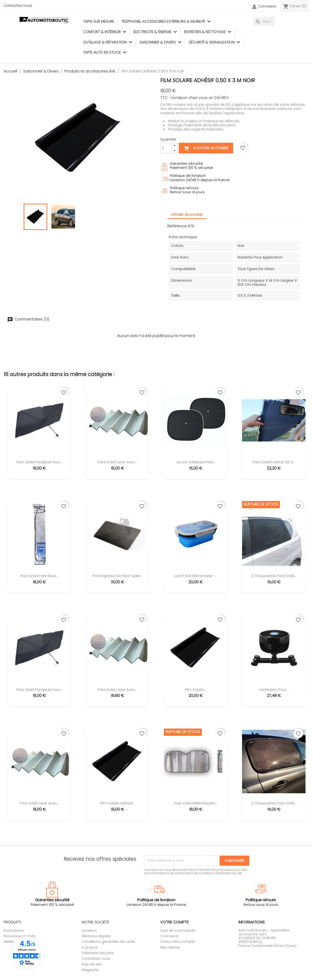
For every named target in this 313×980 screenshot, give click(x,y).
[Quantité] (166, 148)
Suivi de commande (178, 930)
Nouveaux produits (20, 936)
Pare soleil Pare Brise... (39, 576)
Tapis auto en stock (105, 52)
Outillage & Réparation (108, 42)
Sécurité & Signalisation (214, 42)
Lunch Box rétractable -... (196, 576)
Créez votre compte (178, 942)
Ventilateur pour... (274, 690)
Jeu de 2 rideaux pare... (196, 462)
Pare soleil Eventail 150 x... (274, 462)
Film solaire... (196, 690)
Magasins (90, 970)
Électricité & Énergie (155, 32)
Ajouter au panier (206, 148)
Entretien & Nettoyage (208, 32)
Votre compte (174, 922)
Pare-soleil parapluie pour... (39, 462)
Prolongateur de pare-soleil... (118, 576)
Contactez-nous (18, 6)
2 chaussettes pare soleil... (274, 576)
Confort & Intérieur (105, 32)
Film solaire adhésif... (117, 803)
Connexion (169, 936)
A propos (90, 947)
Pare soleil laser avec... (118, 462)
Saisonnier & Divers (160, 42)
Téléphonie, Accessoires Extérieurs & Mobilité (166, 21)
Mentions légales (96, 936)
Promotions (14, 930)
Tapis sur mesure (99, 21)
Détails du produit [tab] (187, 214)
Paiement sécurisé (98, 953)
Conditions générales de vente (108, 942)
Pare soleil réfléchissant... (196, 803)
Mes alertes (170, 947)
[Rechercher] (264, 21)
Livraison (89, 930)
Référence (177, 226)
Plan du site (92, 964)
